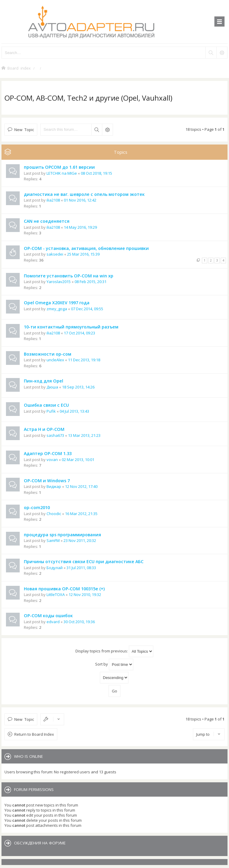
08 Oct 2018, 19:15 (96, 173)
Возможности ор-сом (48, 354)
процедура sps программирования (62, 535)
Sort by (114, 665)
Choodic (54, 514)
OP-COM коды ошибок (48, 616)
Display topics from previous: (114, 651)
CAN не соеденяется (47, 221)
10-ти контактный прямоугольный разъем (71, 327)
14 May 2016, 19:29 (80, 227)
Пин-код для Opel (44, 381)
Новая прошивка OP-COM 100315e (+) (64, 589)
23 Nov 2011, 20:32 (80, 540)
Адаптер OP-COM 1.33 (48, 453)
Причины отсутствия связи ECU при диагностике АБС (84, 561)
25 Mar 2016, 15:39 (83, 254)
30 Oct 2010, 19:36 (79, 622)
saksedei (55, 254)
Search (97, 130)
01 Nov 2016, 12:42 (80, 200)
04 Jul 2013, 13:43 (74, 411)
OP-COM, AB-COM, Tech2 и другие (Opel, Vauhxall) (88, 98)
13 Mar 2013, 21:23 (84, 435)
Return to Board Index (34, 734)
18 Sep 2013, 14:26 (78, 387)
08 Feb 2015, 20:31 (90, 282)
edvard (53, 622)
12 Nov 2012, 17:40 (81, 486)
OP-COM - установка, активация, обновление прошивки (86, 248)
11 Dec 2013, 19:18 (84, 360)
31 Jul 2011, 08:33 (81, 568)
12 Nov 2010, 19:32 (85, 594)
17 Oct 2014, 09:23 (79, 333)
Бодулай (55, 568)
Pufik (51, 411)
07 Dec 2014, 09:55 (87, 309)
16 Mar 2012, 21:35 (81, 514)
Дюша (52, 387)
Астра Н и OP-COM (44, 429)
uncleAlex (55, 360)
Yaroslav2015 (59, 282)
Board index (19, 68)
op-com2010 (37, 507)
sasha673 (55, 435)
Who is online (28, 756)
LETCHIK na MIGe (62, 173)
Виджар (54, 486)
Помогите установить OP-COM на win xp (69, 276)
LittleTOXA (56, 594)
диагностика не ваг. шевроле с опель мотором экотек (84, 194)
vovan (52, 460)
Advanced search (107, 130)
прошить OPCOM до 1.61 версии (59, 167)
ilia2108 (53, 200)
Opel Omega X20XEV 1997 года (57, 303)
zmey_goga (57, 309)
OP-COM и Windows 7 (47, 481)
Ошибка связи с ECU (46, 405)
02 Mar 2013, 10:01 (78, 460)
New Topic (24, 129)
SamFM (53, 540)
